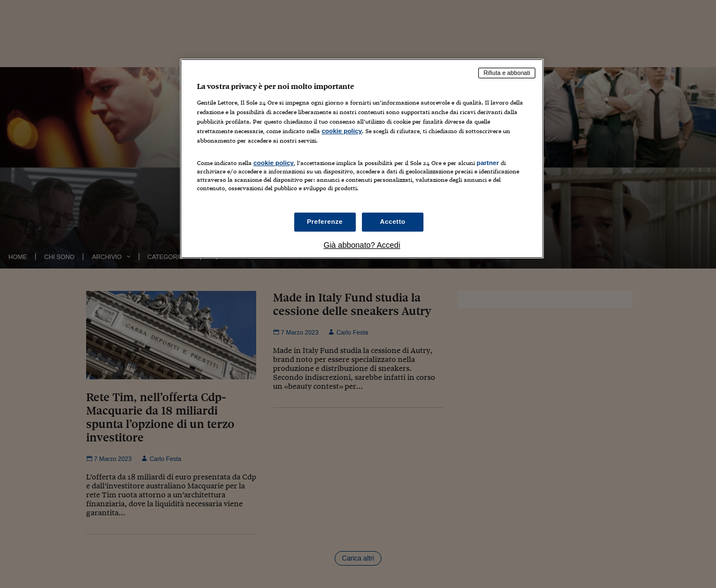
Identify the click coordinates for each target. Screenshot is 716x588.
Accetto (393, 222)
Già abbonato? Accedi (362, 245)
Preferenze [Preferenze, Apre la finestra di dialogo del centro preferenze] (325, 222)
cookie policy (342, 131)
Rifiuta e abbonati (507, 73)
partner (488, 163)
